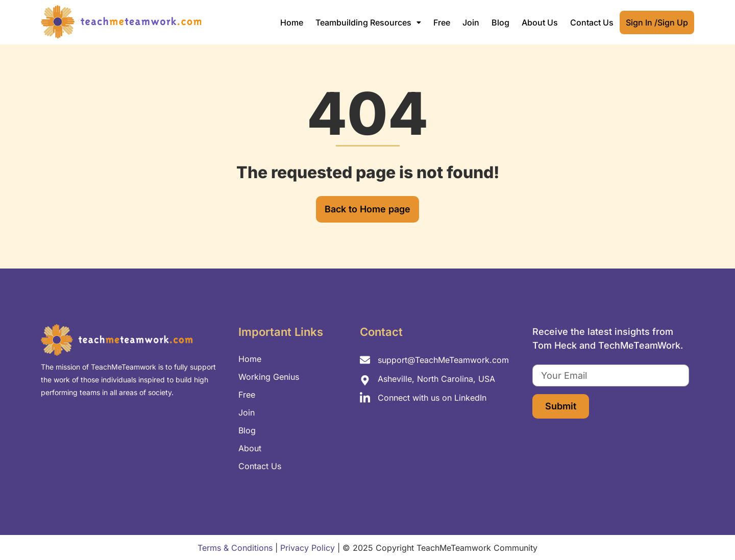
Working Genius (269, 377)
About (250, 448)
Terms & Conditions (235, 548)
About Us (540, 22)
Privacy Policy (308, 548)
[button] (368, 22)
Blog (500, 22)
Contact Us (592, 22)
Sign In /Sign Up (657, 22)
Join (471, 22)
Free (442, 22)
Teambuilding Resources (368, 22)
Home (292, 22)
